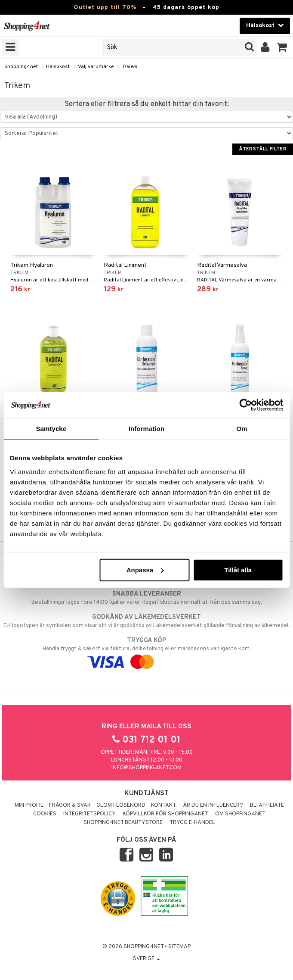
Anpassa (145, 570)
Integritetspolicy (89, 814)
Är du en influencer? (213, 805)
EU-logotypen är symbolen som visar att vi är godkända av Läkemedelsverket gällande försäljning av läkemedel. (146, 621)
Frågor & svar (70, 805)
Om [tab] (242, 429)
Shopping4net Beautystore (123, 823)
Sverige (146, 959)
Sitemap (179, 947)
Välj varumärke (96, 67)
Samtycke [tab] (51, 429)
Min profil (29, 805)
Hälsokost (58, 67)
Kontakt (163, 805)
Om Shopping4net (240, 814)
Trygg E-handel (192, 823)
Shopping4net (21, 67)
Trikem (130, 67)
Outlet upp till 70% (105, 8)
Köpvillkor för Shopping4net (165, 814)
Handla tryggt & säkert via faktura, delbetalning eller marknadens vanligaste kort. (146, 651)
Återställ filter (263, 149)
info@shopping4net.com (146, 768)
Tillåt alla (238, 570)
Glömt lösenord (121, 805)
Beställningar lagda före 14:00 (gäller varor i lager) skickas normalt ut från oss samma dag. (146, 598)
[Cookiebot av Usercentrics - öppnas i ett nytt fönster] (245, 405)
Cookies (45, 814)
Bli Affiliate (267, 805)
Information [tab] (147, 429)
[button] (282, 47)
